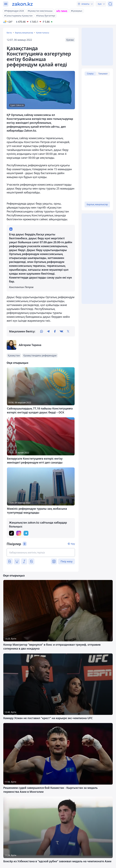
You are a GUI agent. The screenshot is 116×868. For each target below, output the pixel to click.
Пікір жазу (67, 561)
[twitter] (68, 331)
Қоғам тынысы (43, 33)
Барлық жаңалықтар (24, 33)
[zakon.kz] (22, 4)
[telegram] (48, 331)
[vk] (61, 331)
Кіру (73, 544)
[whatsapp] (42, 331)
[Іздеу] (110, 4)
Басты (9, 33)
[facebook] (55, 331)
